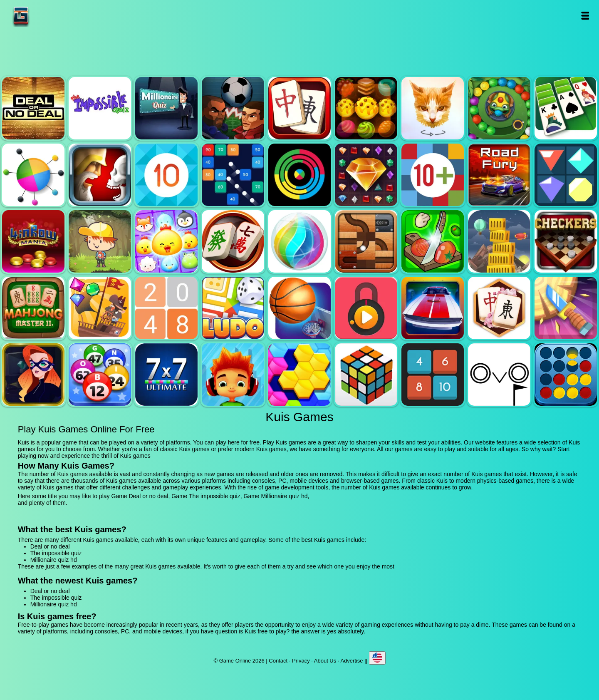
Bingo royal (100, 375)
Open (585, 16)
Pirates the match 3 (100, 308)
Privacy (301, 661)
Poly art (433, 108)
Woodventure (100, 241)
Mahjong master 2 (33, 308)
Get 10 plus (433, 175)
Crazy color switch (299, 175)
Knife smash (566, 308)
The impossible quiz (100, 108)
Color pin (33, 175)
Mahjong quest (299, 108)
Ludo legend (233, 308)
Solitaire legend (566, 108)
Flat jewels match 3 (566, 175)
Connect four (566, 375)
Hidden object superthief (33, 375)
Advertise (351, 661)
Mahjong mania (233, 241)
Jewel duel (100, 175)
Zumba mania (499, 108)
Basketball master (299, 308)
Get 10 (166, 175)
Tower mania (499, 241)
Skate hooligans (233, 375)
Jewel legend (366, 175)
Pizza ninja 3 (433, 241)
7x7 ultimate (166, 375)
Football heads (233, 108)
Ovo (499, 375)
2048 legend (166, 308)
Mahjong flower (499, 308)
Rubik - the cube (366, 375)
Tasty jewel (366, 108)
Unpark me (433, 308)
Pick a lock (366, 308)
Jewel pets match (166, 241)
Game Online (47, 16)
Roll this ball (366, 241)
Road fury (499, 175)
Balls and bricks (233, 175)
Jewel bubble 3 (299, 241)
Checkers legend (566, 241)
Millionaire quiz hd (166, 108)
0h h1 (433, 375)
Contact (278, 661)
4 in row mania (33, 241)
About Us (325, 661)
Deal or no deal (33, 108)
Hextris (299, 375)
